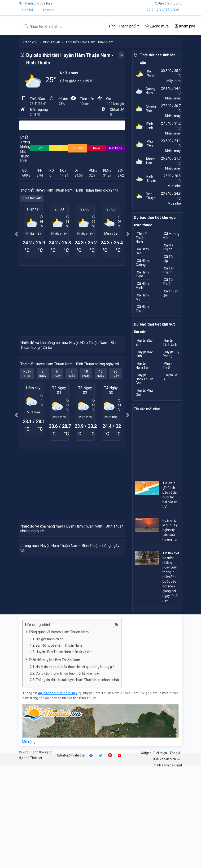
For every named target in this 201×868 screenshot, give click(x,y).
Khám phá (185, 26)
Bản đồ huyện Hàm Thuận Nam (59, 745)
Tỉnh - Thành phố (122, 26)
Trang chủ (30, 42)
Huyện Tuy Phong (171, 354)
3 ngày (43, 425)
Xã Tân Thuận (168, 282)
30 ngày (115, 425)
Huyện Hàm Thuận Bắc (144, 379)
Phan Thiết (167, 365)
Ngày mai (27, 425)
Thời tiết (36, 858)
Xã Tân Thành (168, 270)
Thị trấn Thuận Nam (142, 238)
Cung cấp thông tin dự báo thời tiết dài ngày (68, 773)
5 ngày (57, 425)
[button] (16, 234)
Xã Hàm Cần (142, 251)
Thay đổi (47, 10)
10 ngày (86, 425)
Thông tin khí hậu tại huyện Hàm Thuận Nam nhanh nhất (77, 779)
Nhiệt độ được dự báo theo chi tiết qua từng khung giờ (75, 766)
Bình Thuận (52, 42)
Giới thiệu (160, 853)
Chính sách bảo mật (167, 865)
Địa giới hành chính (50, 738)
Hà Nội (27, 10)
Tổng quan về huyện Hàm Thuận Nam (59, 732)
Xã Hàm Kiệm (142, 274)
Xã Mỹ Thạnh (168, 247)
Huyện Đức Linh (144, 354)
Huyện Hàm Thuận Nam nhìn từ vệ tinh (64, 752)
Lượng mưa (157, 26)
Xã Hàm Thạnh (142, 309)
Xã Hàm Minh (142, 286)
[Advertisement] (72, 301)
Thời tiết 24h (32, 198)
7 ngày (72, 425)
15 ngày (101, 425)
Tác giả (175, 853)
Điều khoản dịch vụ (166, 859)
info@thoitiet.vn (71, 855)
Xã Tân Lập (168, 259)
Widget (146, 853)
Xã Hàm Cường (142, 263)
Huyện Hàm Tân (142, 365)
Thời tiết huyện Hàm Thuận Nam (54, 759)
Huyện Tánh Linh (170, 342)
